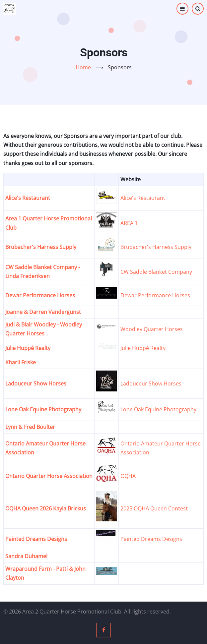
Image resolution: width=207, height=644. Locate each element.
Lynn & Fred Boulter (30, 427)
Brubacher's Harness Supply (41, 247)
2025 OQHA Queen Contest (154, 508)
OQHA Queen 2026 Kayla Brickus (46, 508)
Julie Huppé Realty (28, 348)
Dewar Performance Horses (40, 295)
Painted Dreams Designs (36, 539)
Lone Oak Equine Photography (43, 409)
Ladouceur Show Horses (36, 383)
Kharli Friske (21, 362)
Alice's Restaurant (28, 198)
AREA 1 (129, 223)
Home (83, 67)
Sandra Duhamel (26, 556)
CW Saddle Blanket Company (156, 272)
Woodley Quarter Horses (152, 329)
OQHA (128, 476)
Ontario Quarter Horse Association (49, 476)
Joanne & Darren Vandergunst (43, 312)
